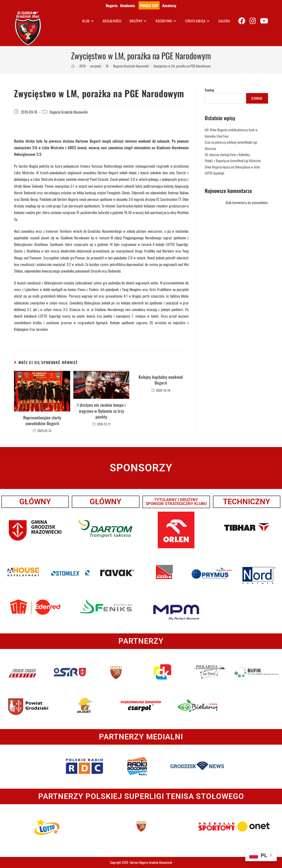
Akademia (127, 5)
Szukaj (209, 90)
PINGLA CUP (149, 5)
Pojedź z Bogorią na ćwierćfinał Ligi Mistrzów (233, 161)
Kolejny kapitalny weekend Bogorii (161, 380)
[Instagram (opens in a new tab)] (253, 21)
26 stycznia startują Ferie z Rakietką (227, 154)
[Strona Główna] (73, 66)
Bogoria (112, 5)
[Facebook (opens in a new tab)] (242, 21)
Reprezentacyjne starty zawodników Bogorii (42, 421)
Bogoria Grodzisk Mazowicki (69, 112)
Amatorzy (169, 5)
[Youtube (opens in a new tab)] (264, 21)
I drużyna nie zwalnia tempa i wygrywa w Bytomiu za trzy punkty (101, 411)
